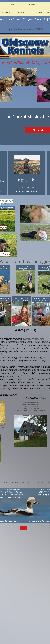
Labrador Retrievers (33, 339)
